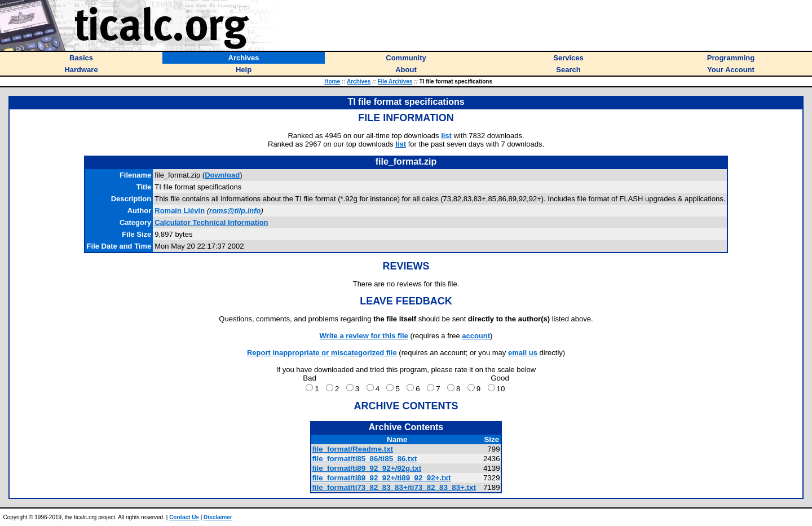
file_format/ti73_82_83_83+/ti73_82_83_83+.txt (394, 487)
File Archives (395, 81)
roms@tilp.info (235, 211)
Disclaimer (218, 517)
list (446, 136)
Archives (359, 81)
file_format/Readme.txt (352, 449)
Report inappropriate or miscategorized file (322, 353)
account (476, 336)
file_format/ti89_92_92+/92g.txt (367, 468)
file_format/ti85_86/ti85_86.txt (364, 459)
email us (523, 353)
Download (222, 175)
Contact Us (184, 517)
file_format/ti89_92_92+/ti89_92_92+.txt (381, 478)
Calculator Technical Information (211, 222)
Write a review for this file (364, 336)
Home (332, 81)
